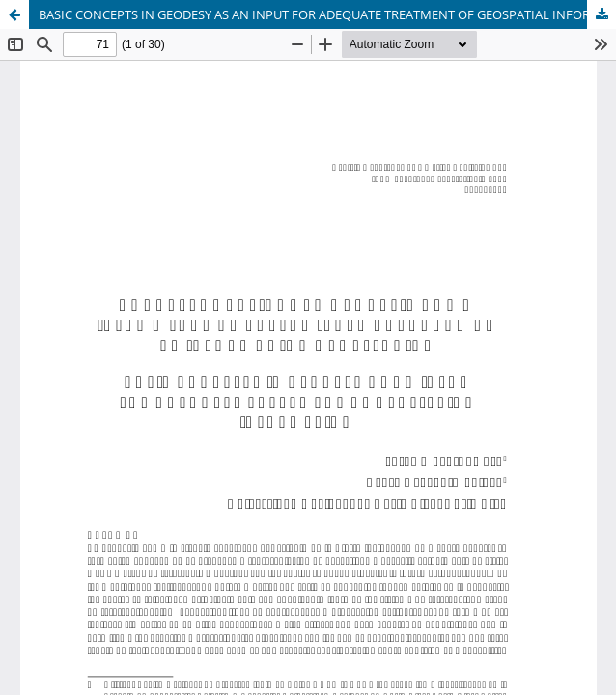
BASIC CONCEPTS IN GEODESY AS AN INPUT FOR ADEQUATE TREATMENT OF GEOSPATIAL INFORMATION (327, 14)
